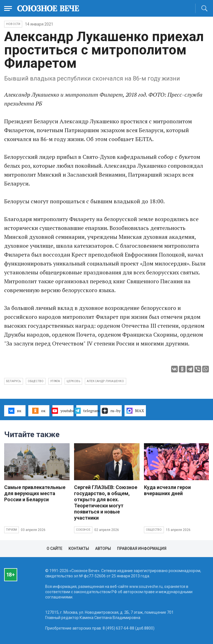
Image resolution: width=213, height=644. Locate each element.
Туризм (12, 530)
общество (36, 381)
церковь (73, 381)
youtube (63, 411)
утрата (55, 381)
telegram (87, 411)
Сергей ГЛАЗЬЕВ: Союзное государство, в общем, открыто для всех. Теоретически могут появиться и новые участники (106, 503)
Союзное (83, 530)
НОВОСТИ (13, 24)
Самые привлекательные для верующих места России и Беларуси (35, 493)
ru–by (111, 411)
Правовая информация (142, 548)
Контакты (79, 548)
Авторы (103, 548)
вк (15, 411)
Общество (154, 530)
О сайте (54, 548)
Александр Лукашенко (106, 381)
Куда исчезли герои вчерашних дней (167, 490)
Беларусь (14, 381)
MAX (135, 411)
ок (39, 411)
